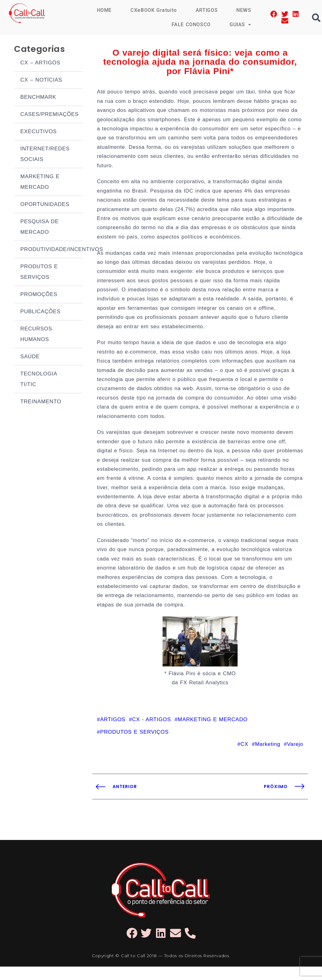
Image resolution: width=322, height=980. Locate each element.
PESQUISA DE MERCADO (40, 228)
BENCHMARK (38, 98)
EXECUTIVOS (38, 132)
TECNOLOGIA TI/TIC (39, 380)
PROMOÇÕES (39, 295)
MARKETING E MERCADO (40, 183)
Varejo (295, 757)
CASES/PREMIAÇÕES (50, 115)
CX (244, 757)
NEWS (244, 10)
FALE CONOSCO (191, 25)
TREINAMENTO (41, 402)
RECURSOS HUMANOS (36, 335)
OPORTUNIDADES (45, 205)
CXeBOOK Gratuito (153, 10)
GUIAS (240, 25)
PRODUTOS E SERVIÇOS (39, 273)
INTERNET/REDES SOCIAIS (45, 155)
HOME (104, 10)
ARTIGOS (206, 10)
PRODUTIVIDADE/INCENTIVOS (52, 250)
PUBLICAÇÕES (40, 312)
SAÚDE (30, 357)
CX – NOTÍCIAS (41, 81)
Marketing (268, 757)
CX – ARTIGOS (40, 64)
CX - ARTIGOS (152, 732)
